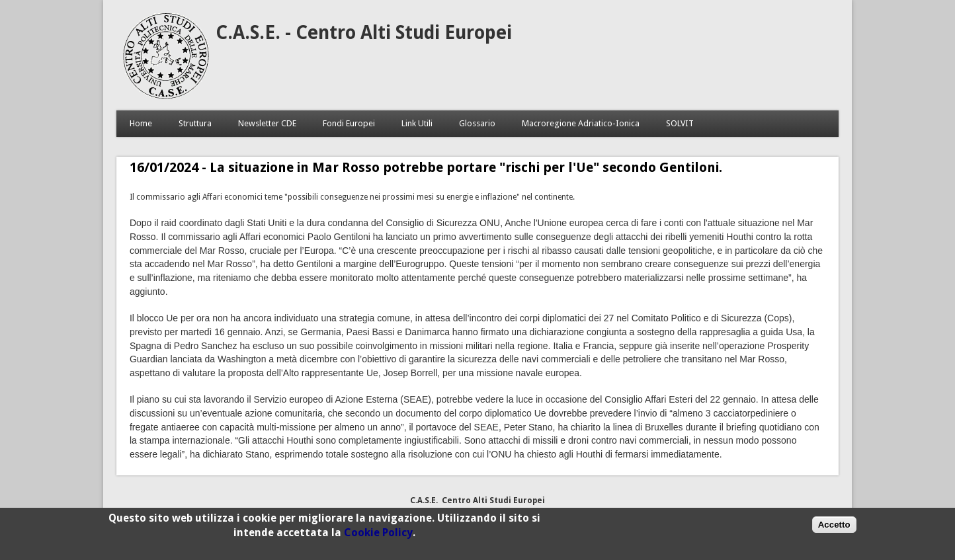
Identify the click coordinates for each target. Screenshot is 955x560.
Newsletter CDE (267, 123)
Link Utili (417, 123)
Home (141, 123)
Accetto (834, 527)
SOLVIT (680, 123)
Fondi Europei (349, 123)
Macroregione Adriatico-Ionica (581, 123)
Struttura (195, 123)
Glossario (477, 123)
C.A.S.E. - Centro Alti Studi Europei (364, 33)
